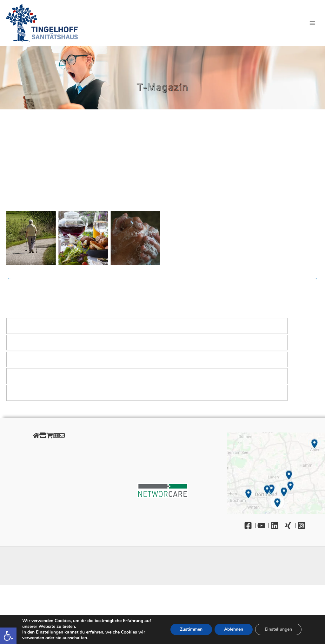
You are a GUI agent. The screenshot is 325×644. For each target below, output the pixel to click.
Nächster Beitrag (316, 279)
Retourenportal (49, 476)
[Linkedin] (276, 526)
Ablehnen (234, 629)
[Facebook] (250, 526)
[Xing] (290, 526)
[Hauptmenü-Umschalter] (312, 23)
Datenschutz (49, 455)
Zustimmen (191, 629)
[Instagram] (303, 526)
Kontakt (49, 505)
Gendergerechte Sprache (49, 491)
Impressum (49, 448)
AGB (49, 469)
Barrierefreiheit (49, 498)
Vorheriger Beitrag (9, 279)
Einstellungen (50, 632)
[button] (8, 636)
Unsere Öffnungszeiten (49, 484)
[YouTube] (263, 526)
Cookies (49, 462)
